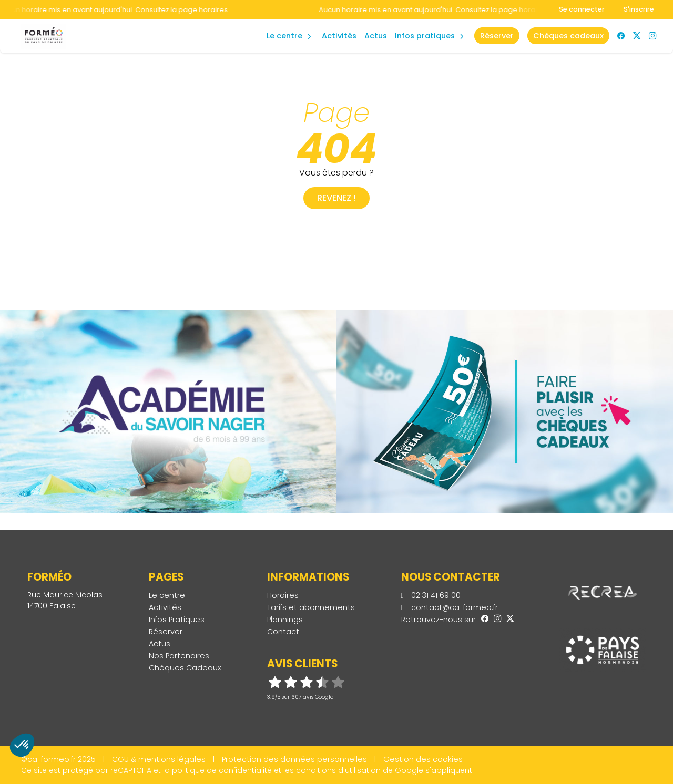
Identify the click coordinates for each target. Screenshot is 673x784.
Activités (339, 36)
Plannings (285, 620)
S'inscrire (639, 9)
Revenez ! (336, 198)
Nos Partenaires (179, 656)
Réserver (166, 632)
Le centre (167, 595)
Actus (376, 36)
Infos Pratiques (425, 36)
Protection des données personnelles (294, 759)
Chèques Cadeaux (185, 668)
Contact (283, 632)
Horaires (283, 595)
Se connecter (582, 9)
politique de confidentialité (222, 770)
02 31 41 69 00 (431, 595)
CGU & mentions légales (159, 759)
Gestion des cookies (423, 759)
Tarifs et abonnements (311, 607)
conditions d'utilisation (338, 770)
